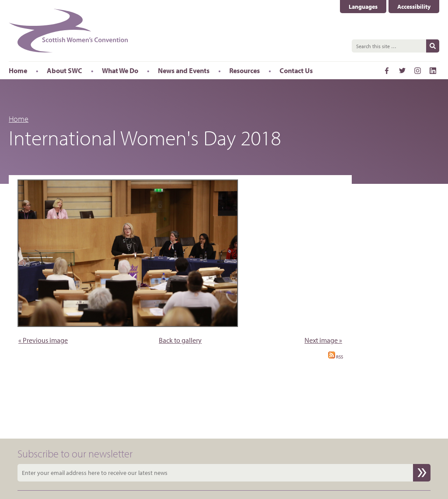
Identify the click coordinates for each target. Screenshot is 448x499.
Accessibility (414, 7)
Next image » (323, 340)
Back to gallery (180, 340)
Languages (363, 7)
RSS (336, 357)
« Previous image (43, 340)
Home (19, 119)
